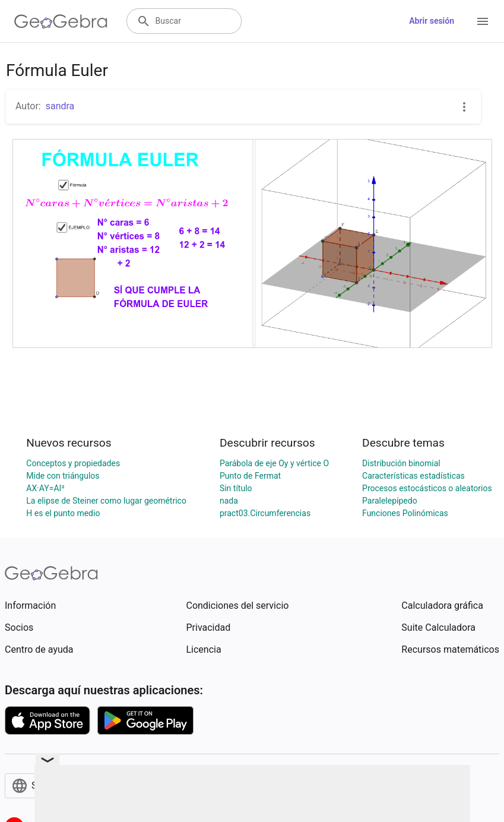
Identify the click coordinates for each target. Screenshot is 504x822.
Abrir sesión (432, 21)
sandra (60, 106)
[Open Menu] (483, 21)
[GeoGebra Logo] (61, 21)
